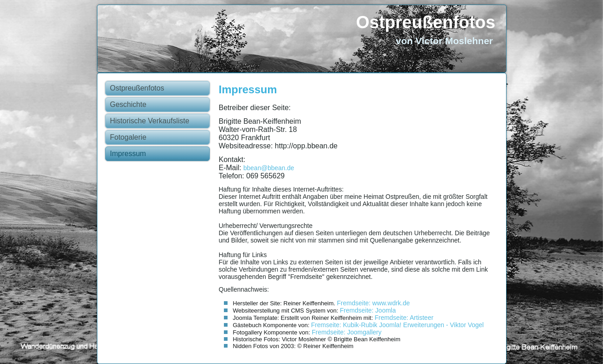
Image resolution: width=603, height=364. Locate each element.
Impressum (128, 154)
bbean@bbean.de (269, 168)
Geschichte (128, 104)
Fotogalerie (128, 137)
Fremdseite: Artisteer (404, 318)
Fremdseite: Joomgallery (347, 332)
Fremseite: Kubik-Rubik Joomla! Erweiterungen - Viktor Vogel (398, 325)
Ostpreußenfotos (426, 22)
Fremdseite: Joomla (368, 310)
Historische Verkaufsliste (150, 121)
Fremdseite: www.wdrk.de (373, 303)
